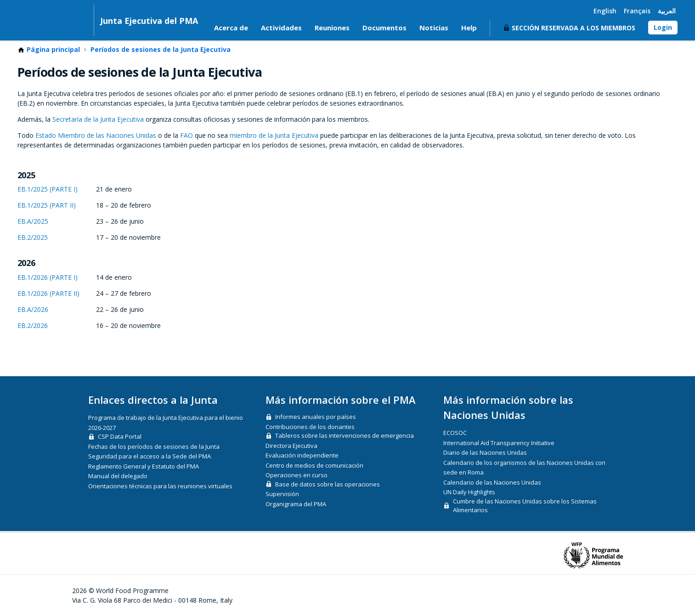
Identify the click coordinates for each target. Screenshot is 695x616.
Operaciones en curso (297, 475)
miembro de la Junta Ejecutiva (274, 136)
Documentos (384, 28)
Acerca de (231, 28)
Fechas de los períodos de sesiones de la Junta (154, 446)
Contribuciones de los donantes (310, 427)
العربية (667, 11)
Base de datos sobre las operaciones (328, 484)
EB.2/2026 (33, 326)
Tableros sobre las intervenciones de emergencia (345, 436)
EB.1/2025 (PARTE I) (48, 189)
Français (637, 11)
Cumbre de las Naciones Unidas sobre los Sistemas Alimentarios (525, 506)
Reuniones (332, 28)
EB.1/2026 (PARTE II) (48, 294)
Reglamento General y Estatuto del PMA (144, 466)
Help (469, 28)
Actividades (281, 28)
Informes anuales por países (316, 417)
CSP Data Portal (120, 437)
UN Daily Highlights (469, 492)
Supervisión (282, 494)
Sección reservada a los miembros (574, 28)
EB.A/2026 (33, 310)
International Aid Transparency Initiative (499, 443)
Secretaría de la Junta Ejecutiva (98, 120)
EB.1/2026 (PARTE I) (48, 278)
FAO (186, 136)
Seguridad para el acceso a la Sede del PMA (150, 457)
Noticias (434, 28)
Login (663, 28)
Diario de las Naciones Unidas (485, 453)
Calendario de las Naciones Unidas (492, 482)
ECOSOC (455, 433)
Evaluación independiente (302, 456)
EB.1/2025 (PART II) (47, 206)
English (605, 11)
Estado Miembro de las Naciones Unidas (96, 136)
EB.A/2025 (33, 222)
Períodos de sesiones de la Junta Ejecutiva (161, 50)
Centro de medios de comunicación (314, 465)
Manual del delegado (118, 476)
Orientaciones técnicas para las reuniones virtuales (160, 486)
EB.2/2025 (33, 238)
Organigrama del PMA (296, 504)
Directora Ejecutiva (291, 446)
